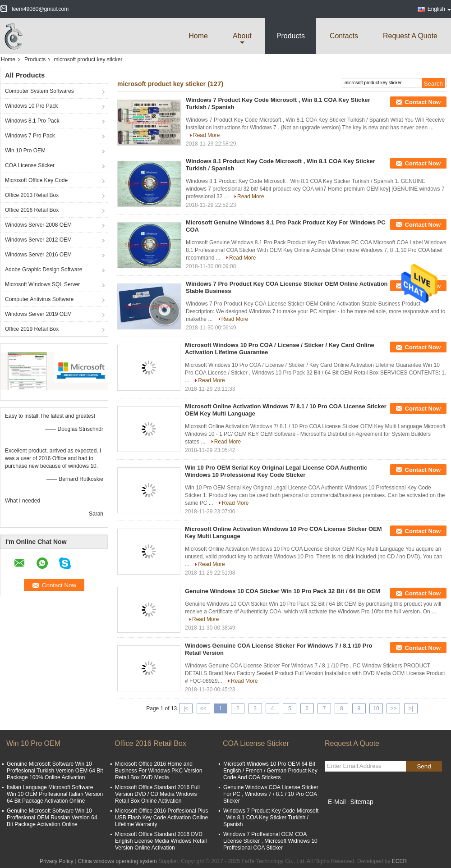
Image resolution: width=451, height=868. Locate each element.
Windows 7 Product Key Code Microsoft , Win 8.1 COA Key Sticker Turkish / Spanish (271, 818)
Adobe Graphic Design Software (44, 270)
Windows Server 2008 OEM (38, 225)
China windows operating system (117, 861)
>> (393, 708)
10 (376, 708)
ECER (399, 861)
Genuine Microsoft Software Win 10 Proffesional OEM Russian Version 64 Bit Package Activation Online (52, 818)
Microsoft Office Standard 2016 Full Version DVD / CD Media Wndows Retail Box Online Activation (157, 794)
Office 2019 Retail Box (32, 329)
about (242, 36)
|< (186, 708)
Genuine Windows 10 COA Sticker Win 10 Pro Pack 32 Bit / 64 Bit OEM (283, 591)
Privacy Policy (57, 861)
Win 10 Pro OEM (25, 151)
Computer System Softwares (39, 91)
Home (198, 36)
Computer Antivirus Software (39, 299)
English (439, 9)
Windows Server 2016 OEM (38, 255)
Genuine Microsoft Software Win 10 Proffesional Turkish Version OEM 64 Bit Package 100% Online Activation (55, 771)
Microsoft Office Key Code (36, 180)
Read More (206, 135)
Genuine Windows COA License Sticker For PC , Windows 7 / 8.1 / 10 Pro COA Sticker (271, 794)
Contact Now (423, 102)
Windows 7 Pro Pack (30, 136)
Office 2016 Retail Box (32, 210)
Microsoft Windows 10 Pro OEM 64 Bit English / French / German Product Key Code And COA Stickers (270, 771)
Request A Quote (410, 36)
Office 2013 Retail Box (32, 195)
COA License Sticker (30, 165)
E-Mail (337, 802)
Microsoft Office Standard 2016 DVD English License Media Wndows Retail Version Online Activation (161, 841)
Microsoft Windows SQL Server (42, 284)
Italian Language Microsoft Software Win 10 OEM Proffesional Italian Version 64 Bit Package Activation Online (55, 794)
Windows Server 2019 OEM (38, 314)
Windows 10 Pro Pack (31, 106)
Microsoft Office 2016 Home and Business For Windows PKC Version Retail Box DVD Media (159, 771)
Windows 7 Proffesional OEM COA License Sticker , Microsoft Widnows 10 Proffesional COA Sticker (270, 841)
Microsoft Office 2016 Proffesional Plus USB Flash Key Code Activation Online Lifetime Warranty (161, 818)
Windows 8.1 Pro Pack (32, 121)
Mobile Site (341, 813)
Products (291, 36)
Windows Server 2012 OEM (38, 240)
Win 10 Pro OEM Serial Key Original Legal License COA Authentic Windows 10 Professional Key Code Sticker (276, 471)
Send (424, 766)
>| (411, 708)
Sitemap (361, 802)
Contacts (344, 36)
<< (203, 708)
